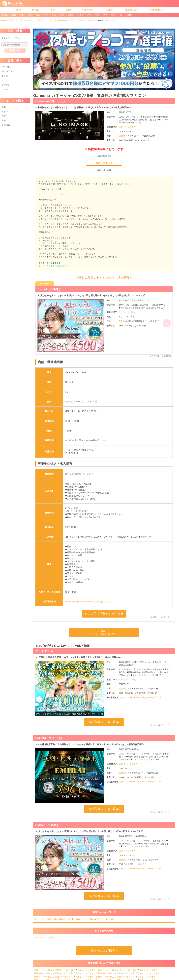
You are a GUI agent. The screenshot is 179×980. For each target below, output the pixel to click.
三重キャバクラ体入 (105, 973)
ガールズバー (8, 71)
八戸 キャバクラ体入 (128, 680)
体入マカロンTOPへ (104, 951)
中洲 (113, 15)
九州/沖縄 (87, 10)
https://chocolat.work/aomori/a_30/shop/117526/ (140, 697)
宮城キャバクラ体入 (64, 977)
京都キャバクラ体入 (126, 977)
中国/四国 (109, 10)
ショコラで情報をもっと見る (104, 614)
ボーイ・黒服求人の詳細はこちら (54, 266)
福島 (22, 15)
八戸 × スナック (104, 163)
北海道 (5, 15)
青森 (54, 15)
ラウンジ (6, 85)
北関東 (35, 10)
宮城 (14, 15)
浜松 (97, 15)
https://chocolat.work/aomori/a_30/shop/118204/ (140, 869)
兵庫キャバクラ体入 (85, 977)
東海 (68, 10)
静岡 (89, 15)
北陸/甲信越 (156, 10)
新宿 (62, 15)
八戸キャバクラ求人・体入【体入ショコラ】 (54, 919)
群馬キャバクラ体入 (43, 973)
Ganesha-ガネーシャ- (50, 101)
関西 (53, 10)
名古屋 (81, 15)
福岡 (105, 15)
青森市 (5, 112)
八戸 (4, 116)
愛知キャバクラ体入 (64, 973)
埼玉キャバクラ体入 (128, 970)
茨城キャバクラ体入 (149, 970)
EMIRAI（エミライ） (49, 738)
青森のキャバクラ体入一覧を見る (104, 633)
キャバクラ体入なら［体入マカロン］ (17, 20)
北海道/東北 (132, 10)
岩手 (46, 15)
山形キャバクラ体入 (147, 977)
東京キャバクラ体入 (43, 970)
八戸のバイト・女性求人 (45, 938)
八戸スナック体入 (85, 20)
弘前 (4, 120)
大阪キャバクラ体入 (43, 977)
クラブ (5, 76)
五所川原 (6, 125)
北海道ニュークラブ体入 (149, 973)
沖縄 (129, 15)
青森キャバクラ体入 (45, 20)
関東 (18, 10)
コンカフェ (7, 89)
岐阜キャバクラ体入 (126, 973)
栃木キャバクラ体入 (107, 970)
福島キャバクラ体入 (105, 977)
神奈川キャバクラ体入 (65, 970)
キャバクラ (7, 67)
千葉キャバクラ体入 (87, 970)
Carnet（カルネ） (50, 289)
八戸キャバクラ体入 (66, 20)
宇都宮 (71, 15)
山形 (30, 15)
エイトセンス (44, 651)
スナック (6, 80)
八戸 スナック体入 (127, 127)
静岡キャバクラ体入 (85, 973)
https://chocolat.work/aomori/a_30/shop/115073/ (88, 602)
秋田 (38, 15)
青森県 (122, 136)
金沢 (121, 15)
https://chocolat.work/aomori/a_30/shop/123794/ (140, 782)
